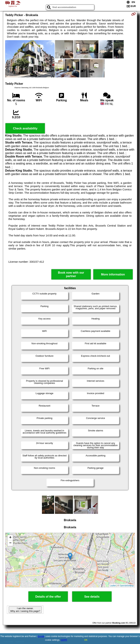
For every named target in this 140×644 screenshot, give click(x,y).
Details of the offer (48, 597)
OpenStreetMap (127, 586)
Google (41, 636)
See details (92, 597)
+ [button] (10, 538)
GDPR (64, 640)
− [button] (10, 543)
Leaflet (113, 586)
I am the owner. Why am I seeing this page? (25, 610)
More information (113, 274)
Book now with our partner (71, 274)
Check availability (25, 128)
